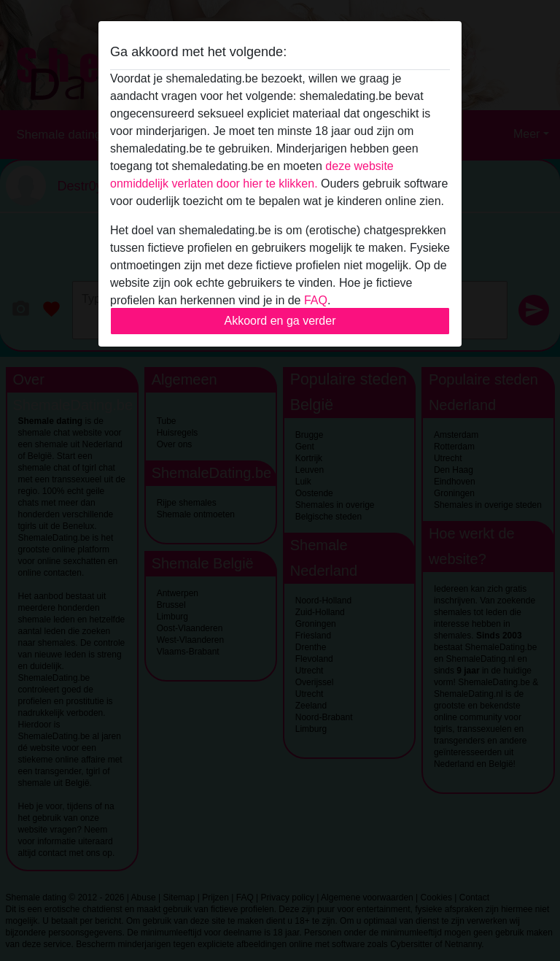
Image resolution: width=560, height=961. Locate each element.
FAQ (316, 300)
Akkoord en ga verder (280, 321)
